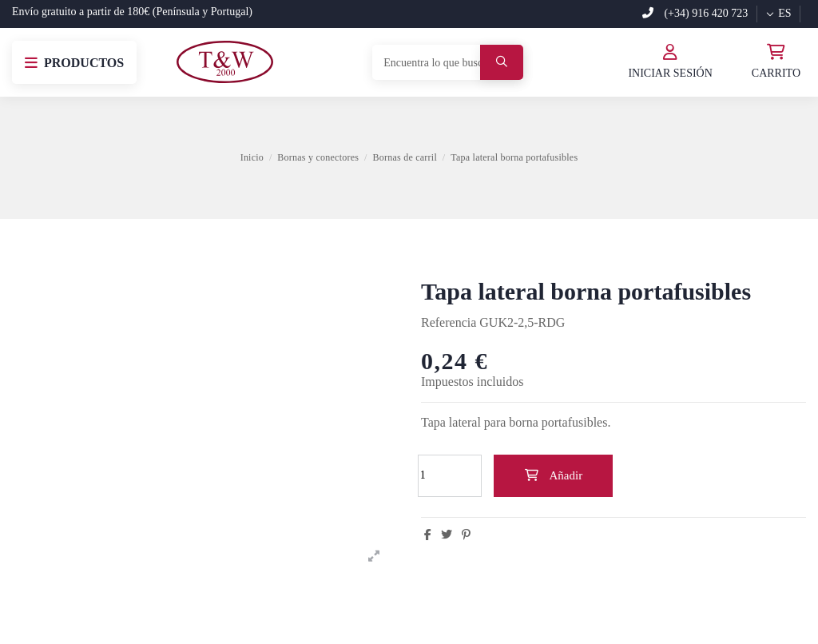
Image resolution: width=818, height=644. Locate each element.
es (778, 13)
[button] (74, 62)
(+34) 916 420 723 (695, 13)
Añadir (553, 475)
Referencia (449, 322)
